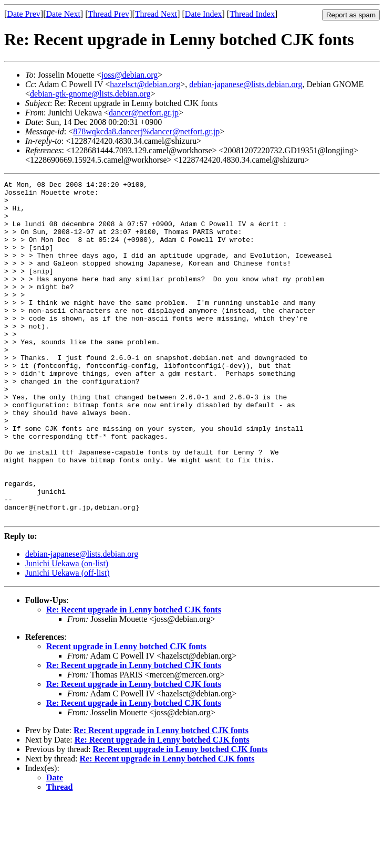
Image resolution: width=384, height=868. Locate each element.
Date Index (204, 14)
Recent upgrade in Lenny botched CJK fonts (126, 714)
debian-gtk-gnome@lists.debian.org (90, 94)
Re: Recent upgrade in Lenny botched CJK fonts (134, 677)
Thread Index (252, 14)
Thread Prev (108, 14)
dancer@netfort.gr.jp (144, 113)
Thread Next (156, 14)
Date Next (63, 14)
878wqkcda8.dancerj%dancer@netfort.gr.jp (146, 131)
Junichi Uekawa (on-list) (67, 631)
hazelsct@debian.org (145, 84)
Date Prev (24, 14)
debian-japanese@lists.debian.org (246, 84)
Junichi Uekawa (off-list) (68, 641)
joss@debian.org (129, 75)
